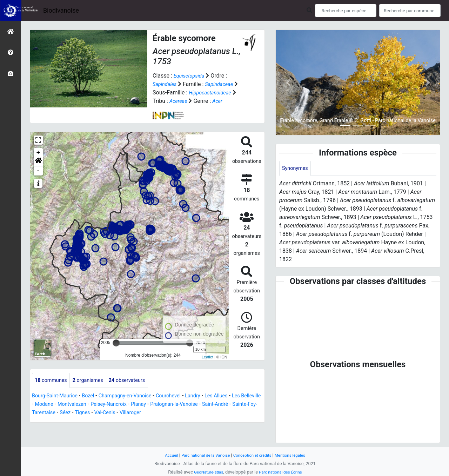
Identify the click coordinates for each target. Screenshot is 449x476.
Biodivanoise (61, 10)
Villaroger (186, 413)
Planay (172, 405)
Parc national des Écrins (282, 472)
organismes (93, 380)
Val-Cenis (158, 413)
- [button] (38, 171)
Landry (209, 396)
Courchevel (182, 396)
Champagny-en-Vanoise (135, 396)
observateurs (136, 380)
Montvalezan (99, 405)
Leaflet (207, 357)
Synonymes (296, 169)
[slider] (116, 343)
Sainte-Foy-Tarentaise (78, 413)
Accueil (165, 455)
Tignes (134, 413)
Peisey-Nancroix (139, 405)
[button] (38, 161)
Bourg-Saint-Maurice (57, 396)
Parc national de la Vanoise (202, 455)
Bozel (94, 396)
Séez (115, 413)
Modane (68, 405)
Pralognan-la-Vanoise (211, 405)
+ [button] (38, 152)
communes (53, 380)
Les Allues (235, 396)
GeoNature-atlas (206, 472)
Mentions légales (296, 455)
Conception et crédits (254, 455)
